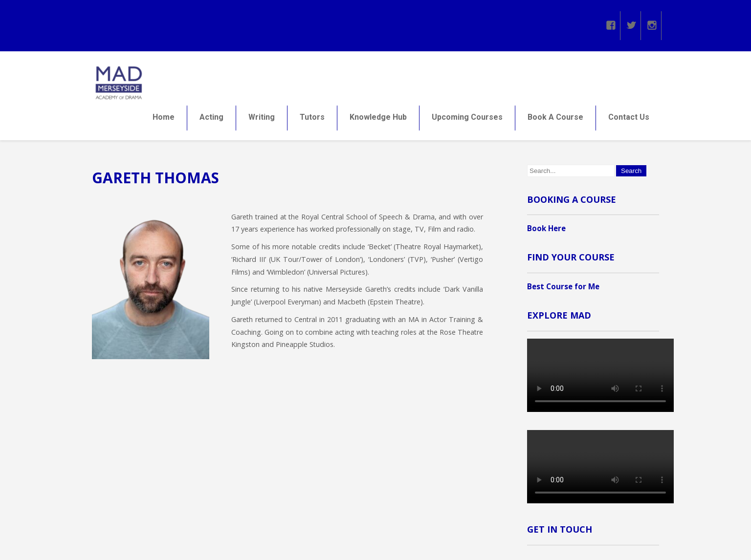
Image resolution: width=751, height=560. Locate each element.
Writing (262, 119)
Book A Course (555, 119)
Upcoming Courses (467, 119)
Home (164, 119)
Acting (211, 119)
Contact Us (629, 119)
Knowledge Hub (378, 119)
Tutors (312, 119)
